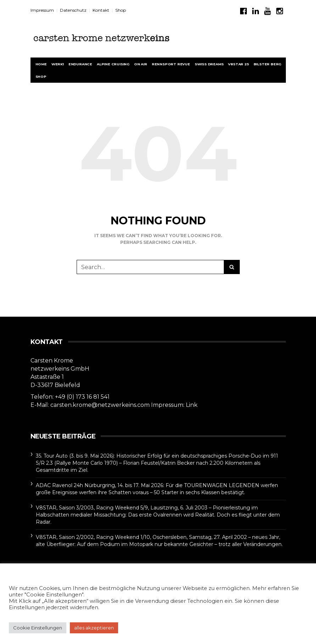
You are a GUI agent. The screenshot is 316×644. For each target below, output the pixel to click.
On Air (141, 64)
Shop (121, 10)
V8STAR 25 (238, 64)
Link (192, 405)
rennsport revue (171, 64)
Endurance (80, 64)
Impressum (42, 10)
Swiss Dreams (209, 64)
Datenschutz (73, 10)
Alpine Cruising (113, 64)
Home (41, 64)
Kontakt (101, 10)
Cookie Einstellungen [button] (38, 628)
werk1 (58, 64)
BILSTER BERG (268, 64)
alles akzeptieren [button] (94, 628)
